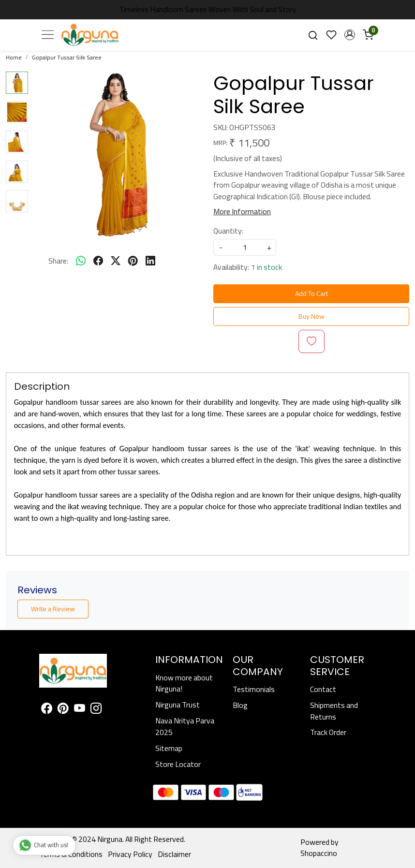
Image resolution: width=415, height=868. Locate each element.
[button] (350, 35)
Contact (323, 689)
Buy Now (311, 316)
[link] (313, 35)
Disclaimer (174, 854)
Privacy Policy (130, 854)
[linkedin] (150, 261)
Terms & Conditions (71, 854)
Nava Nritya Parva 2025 (185, 727)
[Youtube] (80, 710)
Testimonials (254, 689)
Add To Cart (311, 294)
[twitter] (116, 261)
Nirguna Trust (178, 705)
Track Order (328, 732)
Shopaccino (319, 853)
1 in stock (267, 267)
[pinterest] (133, 261)
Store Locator (178, 764)
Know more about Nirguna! (184, 684)
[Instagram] (96, 710)
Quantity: (228, 231)
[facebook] (98, 261)
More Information (242, 212)
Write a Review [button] (53, 609)
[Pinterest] (63, 710)
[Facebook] (47, 710)
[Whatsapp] (81, 261)
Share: (58, 261)
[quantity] (245, 247)
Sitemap (169, 748)
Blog (240, 705)
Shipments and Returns (334, 711)
